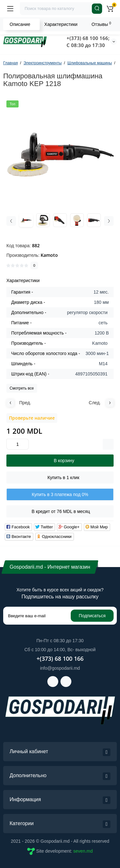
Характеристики (61, 24)
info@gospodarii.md (60, 668)
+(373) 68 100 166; (88, 38)
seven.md (83, 851)
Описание (20, 24)
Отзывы (101, 24)
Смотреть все (22, 388)
